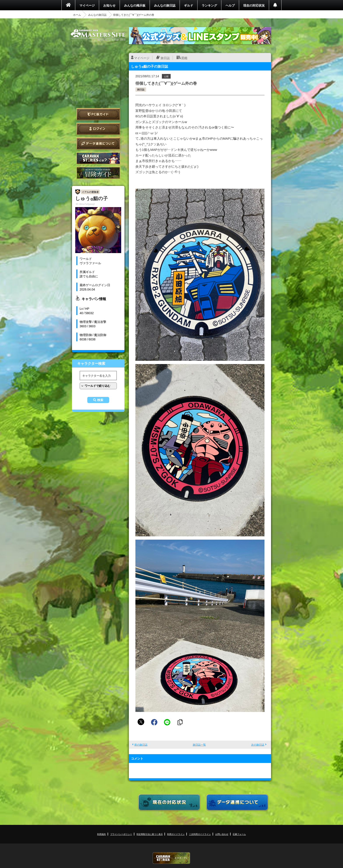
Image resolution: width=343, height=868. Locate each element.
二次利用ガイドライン (200, 834)
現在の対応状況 (254, 5)
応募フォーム (239, 834)
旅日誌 (165, 58)
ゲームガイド (98, 173)
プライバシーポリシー (121, 834)
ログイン (98, 129)
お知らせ (109, 5)
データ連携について (98, 143)
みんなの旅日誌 (165, 5)
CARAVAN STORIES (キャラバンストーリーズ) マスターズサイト (98, 35)
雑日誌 (141, 89)
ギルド (189, 5)
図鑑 (184, 58)
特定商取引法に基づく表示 (150, 834)
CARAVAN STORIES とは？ (98, 158)
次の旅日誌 (258, 745)
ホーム (77, 15)
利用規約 (101, 834)
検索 (100, 400)
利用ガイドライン (176, 834)
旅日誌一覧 (199, 745)
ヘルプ (230, 5)
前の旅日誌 (141, 745)
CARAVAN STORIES (171, 858)
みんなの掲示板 (135, 5)
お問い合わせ (222, 834)
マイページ (87, 5)
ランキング (209, 5)
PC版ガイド (98, 114)
